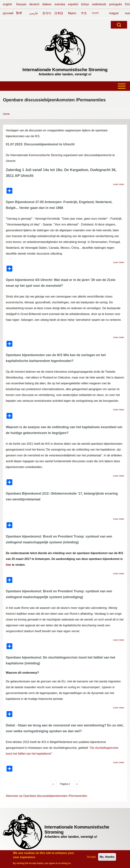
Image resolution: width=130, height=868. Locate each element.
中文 (84, 13)
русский (8, 13)
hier (8, 565)
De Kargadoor (76, 170)
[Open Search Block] (119, 25)
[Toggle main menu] (65, 86)
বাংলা (95, 13)
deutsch (34, 4)
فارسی (33, 13)
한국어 (47, 13)
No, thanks (107, 858)
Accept (91, 858)
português (116, 4)
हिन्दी (19, 13)
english (8, 4)
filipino (72, 13)
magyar (114, 13)
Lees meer (119, 184)
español (73, 4)
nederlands (99, 4)
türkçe (85, 4)
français (21, 4)
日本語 (59, 13)
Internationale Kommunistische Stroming (65, 70)
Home (6, 114)
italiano (47, 4)
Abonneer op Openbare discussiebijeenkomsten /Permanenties (46, 796)
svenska (60, 4)
